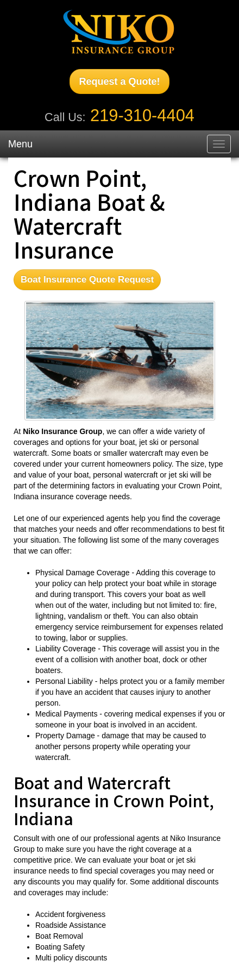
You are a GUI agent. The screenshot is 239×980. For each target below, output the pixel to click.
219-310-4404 (142, 115)
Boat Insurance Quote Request (87, 279)
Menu (20, 144)
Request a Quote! (119, 81)
